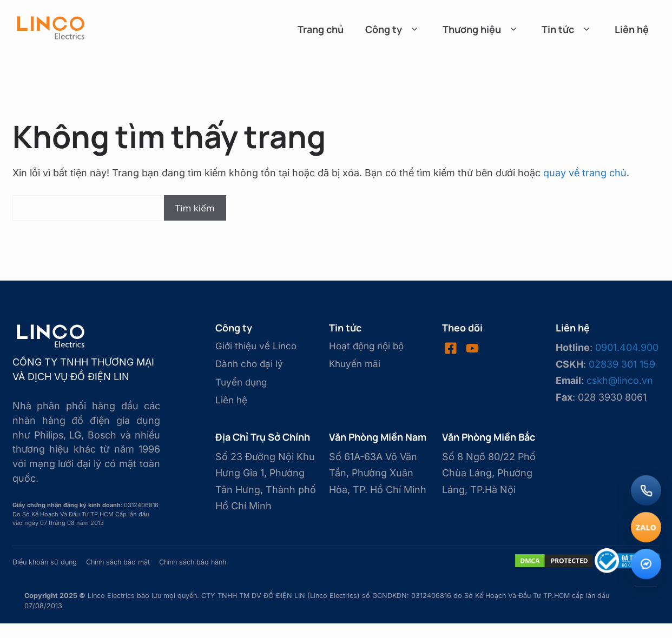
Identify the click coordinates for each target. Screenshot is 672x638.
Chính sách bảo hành (193, 562)
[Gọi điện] (646, 490)
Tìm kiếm (195, 208)
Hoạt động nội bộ (366, 346)
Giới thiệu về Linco (256, 346)
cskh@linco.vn (620, 380)
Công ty (393, 29)
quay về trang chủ (585, 173)
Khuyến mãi (355, 364)
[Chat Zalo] (646, 527)
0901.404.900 (627, 347)
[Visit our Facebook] (451, 348)
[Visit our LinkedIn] (472, 348)
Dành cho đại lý (249, 364)
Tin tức (567, 29)
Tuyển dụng (241, 382)
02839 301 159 (622, 364)
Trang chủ (321, 29)
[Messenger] (646, 564)
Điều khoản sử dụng (45, 562)
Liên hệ (632, 29)
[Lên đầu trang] (646, 610)
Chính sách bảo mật (118, 562)
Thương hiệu (481, 29)
